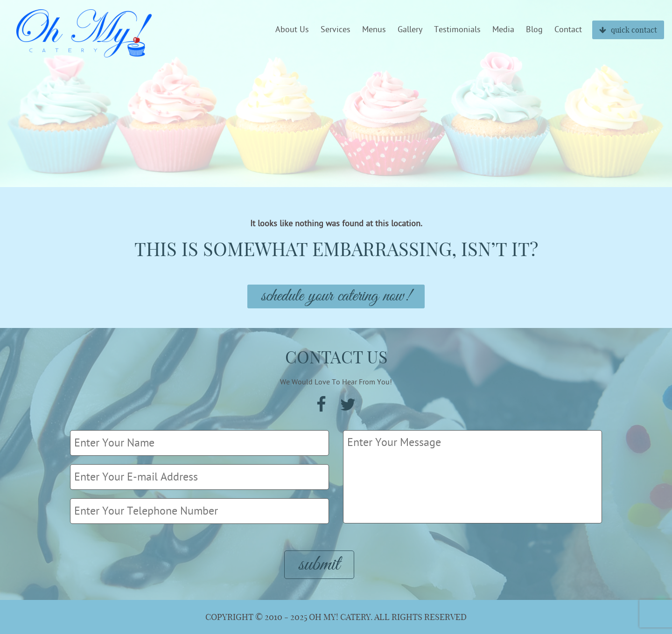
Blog (534, 30)
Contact (568, 30)
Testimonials (457, 30)
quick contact (628, 30)
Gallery (410, 30)
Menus (374, 30)
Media (503, 30)
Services (336, 30)
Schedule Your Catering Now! (336, 296)
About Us (292, 30)
